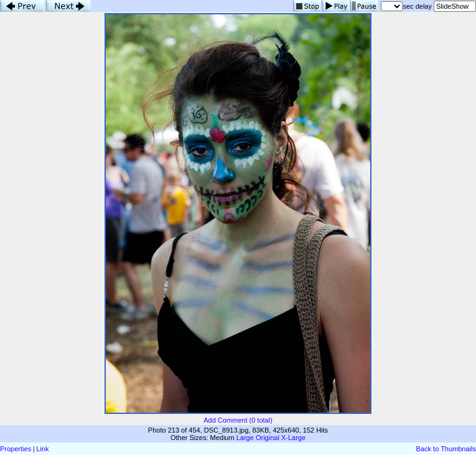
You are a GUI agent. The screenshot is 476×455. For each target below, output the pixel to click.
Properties (16, 449)
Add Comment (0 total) (238, 420)
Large (245, 438)
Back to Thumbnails (446, 449)
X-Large (293, 438)
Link (42, 449)
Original (268, 438)
